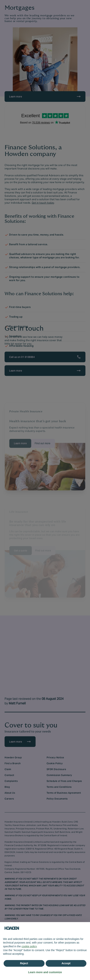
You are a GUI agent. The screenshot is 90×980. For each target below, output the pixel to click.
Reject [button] (24, 963)
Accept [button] (66, 963)
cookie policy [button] (29, 946)
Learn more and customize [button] (45, 972)
